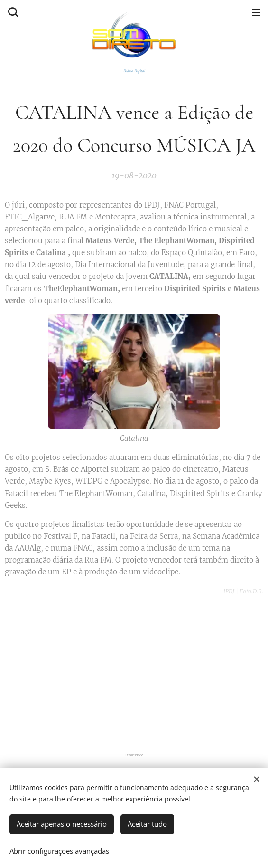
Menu (256, 12)
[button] (12, 12)
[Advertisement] (136, 671)
